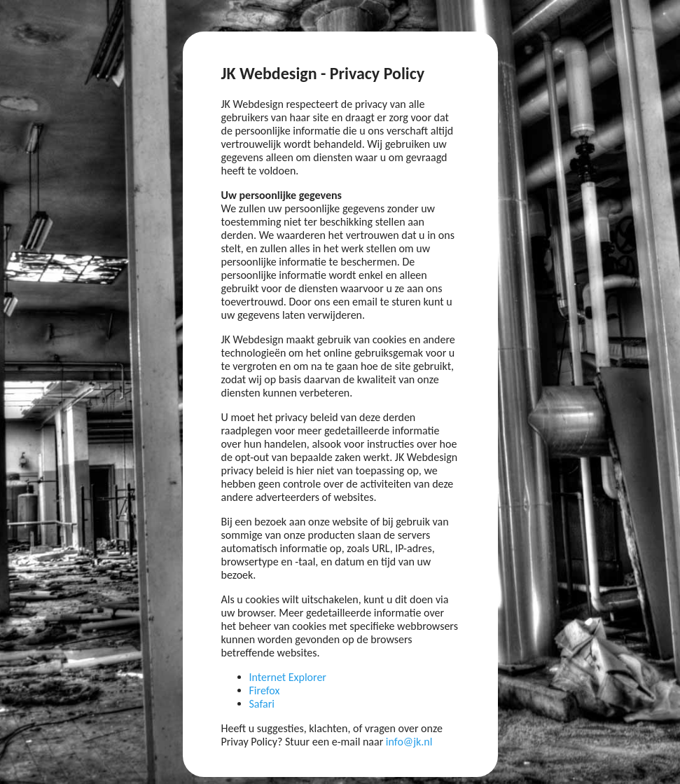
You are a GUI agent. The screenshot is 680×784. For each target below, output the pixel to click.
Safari (262, 704)
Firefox (265, 690)
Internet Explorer (288, 677)
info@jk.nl (409, 742)
